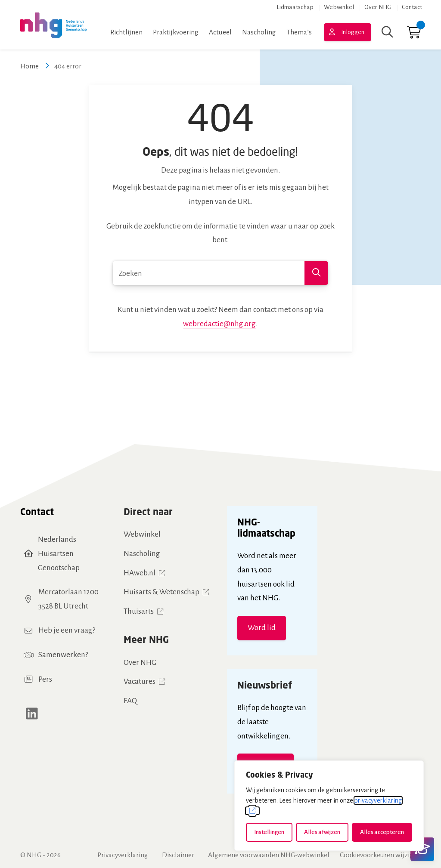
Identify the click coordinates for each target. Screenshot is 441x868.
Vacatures (140, 681)
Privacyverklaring (123, 855)
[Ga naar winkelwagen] (414, 35)
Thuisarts (139, 611)
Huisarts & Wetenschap (161, 592)
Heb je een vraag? (67, 630)
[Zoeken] (387, 32)
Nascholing (259, 32)
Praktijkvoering (176, 32)
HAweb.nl (140, 573)
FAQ (130, 701)
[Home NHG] (53, 32)
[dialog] (329, 806)
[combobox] (220, 273)
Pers (45, 679)
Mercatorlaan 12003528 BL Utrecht (68, 599)
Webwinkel (339, 7)
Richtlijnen (126, 32)
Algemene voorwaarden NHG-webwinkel (269, 855)
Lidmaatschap (295, 7)
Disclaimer (178, 855)
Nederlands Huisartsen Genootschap (59, 553)
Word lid (262, 628)
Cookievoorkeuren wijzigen (380, 855)
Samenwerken (62, 655)
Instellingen (269, 832)
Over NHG (378, 7)
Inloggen (353, 32)
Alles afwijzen (322, 832)
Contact (412, 7)
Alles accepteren (382, 832)
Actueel (220, 32)
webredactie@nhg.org (219, 324)
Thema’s (299, 32)
